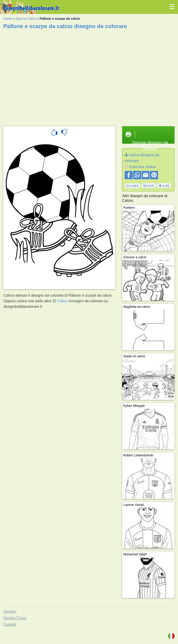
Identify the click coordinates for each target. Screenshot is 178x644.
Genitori (10, 612)
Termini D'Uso (15, 618)
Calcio (31, 19)
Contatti (10, 625)
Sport (19, 19)
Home (8, 19)
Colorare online (142, 167)
